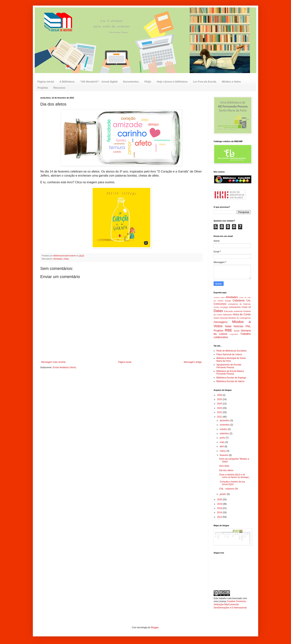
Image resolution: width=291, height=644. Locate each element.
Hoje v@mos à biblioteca (172, 82)
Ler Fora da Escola (205, 82)
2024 (220, 404)
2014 (220, 512)
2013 (220, 517)
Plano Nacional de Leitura (229, 354)
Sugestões (234, 334)
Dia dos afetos (226, 470)
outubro (224, 429)
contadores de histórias (239, 304)
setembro (225, 433)
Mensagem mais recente (53, 362)
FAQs (148, 82)
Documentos (131, 82)
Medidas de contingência (240, 318)
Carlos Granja (224, 301)
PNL (248, 326)
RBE (228, 330)
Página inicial (46, 82)
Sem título (224, 466)
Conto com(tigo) (221, 307)
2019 (220, 504)
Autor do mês (245, 297)
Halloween (227, 315)
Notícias (238, 326)
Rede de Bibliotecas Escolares (232, 351)
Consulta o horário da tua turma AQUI (232, 483)
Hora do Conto (242, 314)
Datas (66, 259)
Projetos (43, 88)
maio (222, 442)
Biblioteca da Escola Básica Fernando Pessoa (230, 372)
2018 (220, 508)
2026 (220, 395)
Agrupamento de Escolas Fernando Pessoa (229, 366)
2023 (220, 408)
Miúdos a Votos (231, 82)
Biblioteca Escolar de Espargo (231, 378)
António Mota (219, 297)
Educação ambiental (233, 311)
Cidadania (239, 300)
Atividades (58, 259)
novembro (225, 425)
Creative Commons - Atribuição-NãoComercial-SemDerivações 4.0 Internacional (230, 604)
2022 (220, 412)
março (223, 451)
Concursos (220, 304)
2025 (220, 399)
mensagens (220, 322)
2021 (220, 417)
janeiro (223, 494)
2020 (220, 500)
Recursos (59, 88)
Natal (228, 326)
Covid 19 (246, 307)
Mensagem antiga (193, 362)
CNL (249, 301)
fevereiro (224, 455)
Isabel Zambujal (221, 318)
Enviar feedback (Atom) (64, 367)
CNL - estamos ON (229, 489)
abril (222, 446)
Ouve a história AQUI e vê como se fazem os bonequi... (235, 476)
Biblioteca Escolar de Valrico (230, 381)
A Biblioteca (67, 82)
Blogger (155, 627)
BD (215, 301)
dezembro (225, 420)
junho (223, 438)
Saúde (237, 331)
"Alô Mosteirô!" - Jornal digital (99, 82)
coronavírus (235, 307)
